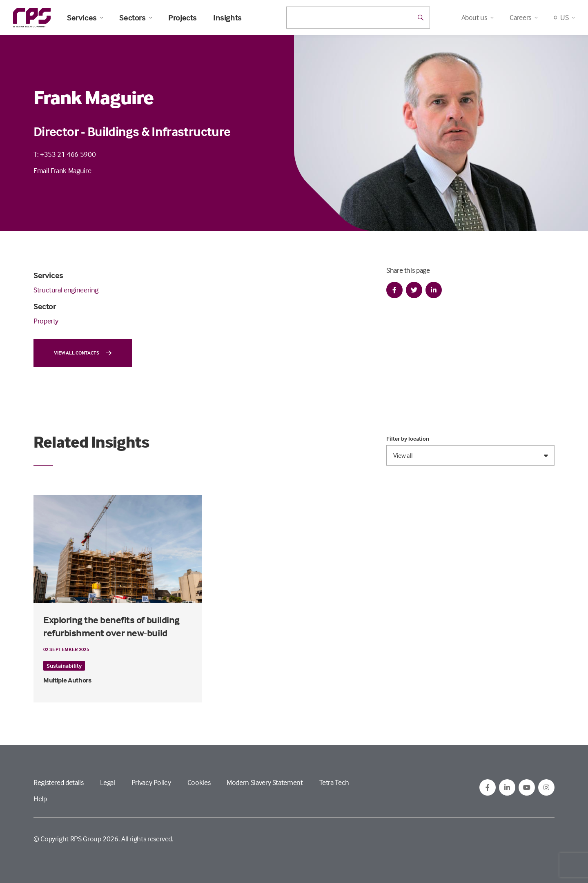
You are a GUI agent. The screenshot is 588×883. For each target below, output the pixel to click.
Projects (183, 18)
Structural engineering (66, 290)
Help (40, 799)
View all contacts (83, 353)
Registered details (59, 782)
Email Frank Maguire (62, 171)
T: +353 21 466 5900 (65, 154)
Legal (108, 782)
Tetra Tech (334, 782)
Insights (227, 18)
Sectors (136, 18)
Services (85, 18)
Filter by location (408, 439)
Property (46, 321)
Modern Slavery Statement (265, 782)
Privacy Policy (151, 782)
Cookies (199, 782)
